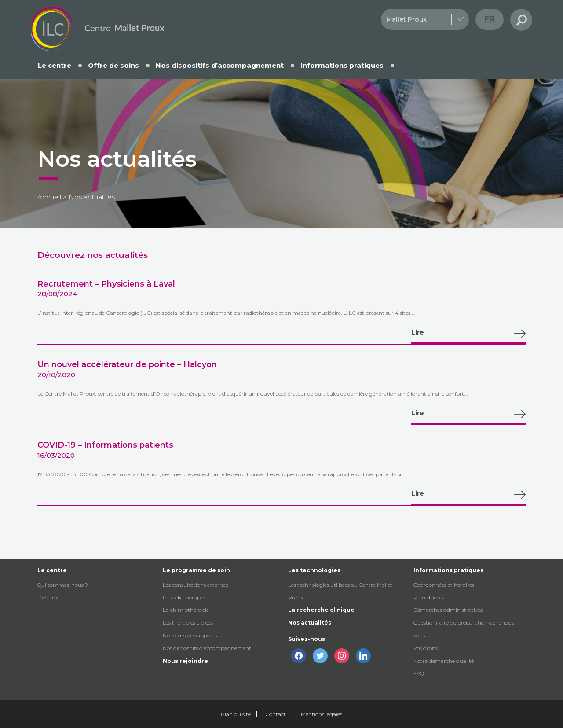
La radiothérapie (184, 597)
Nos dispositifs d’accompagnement (220, 65)
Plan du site (236, 714)
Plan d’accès (429, 597)
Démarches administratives (448, 610)
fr (490, 19)
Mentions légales (322, 714)
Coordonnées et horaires (444, 585)
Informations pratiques (342, 65)
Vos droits (426, 648)
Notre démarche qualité (444, 661)
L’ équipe (48, 597)
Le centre (55, 65)
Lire (468, 334)
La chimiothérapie (186, 610)
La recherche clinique (321, 610)
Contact (276, 714)
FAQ (419, 673)
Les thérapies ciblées (188, 623)
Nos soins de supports (190, 635)
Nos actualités (310, 623)
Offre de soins (113, 65)
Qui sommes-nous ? (63, 585)
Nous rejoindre (185, 661)
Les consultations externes (195, 585)
